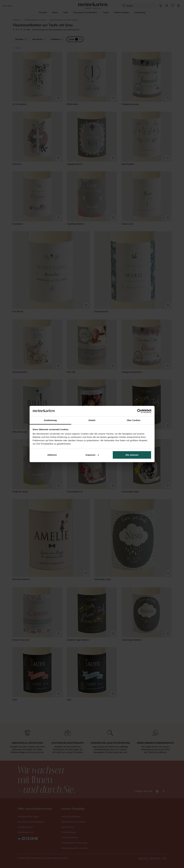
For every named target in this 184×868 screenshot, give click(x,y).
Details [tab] (92, 420)
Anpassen (92, 455)
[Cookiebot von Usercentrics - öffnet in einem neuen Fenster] (139, 411)
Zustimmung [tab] (50, 420)
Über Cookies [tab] (134, 420)
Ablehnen (52, 455)
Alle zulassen (132, 455)
